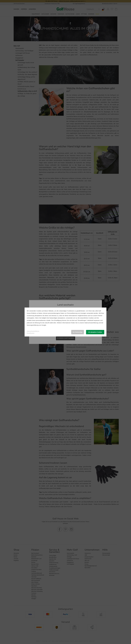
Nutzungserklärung (33, 325)
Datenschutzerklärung (91, 323)
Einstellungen (31, 333)
